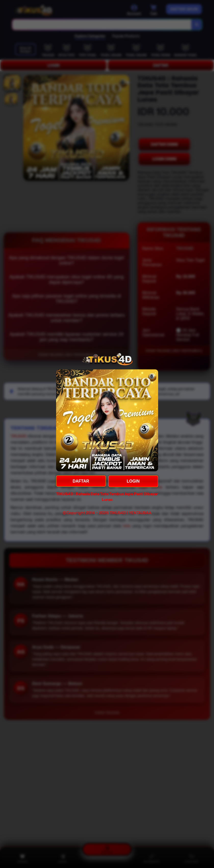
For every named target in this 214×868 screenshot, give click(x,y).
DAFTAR (81, 481)
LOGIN (133, 481)
